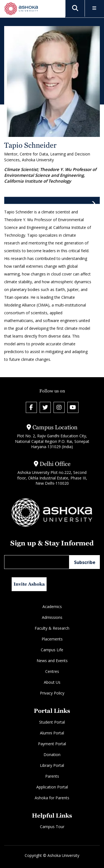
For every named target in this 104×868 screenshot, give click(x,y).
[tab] (52, 200)
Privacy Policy (52, 693)
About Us (52, 682)
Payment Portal (52, 744)
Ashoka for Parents (52, 798)
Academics (52, 607)
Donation (52, 755)
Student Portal (52, 722)
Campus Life (52, 650)
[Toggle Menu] (94, 8)
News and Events (52, 661)
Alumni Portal (52, 733)
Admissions (52, 617)
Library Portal (52, 765)
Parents (52, 776)
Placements (52, 639)
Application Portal (52, 787)
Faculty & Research (52, 628)
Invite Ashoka (29, 584)
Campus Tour (52, 827)
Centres (52, 671)
